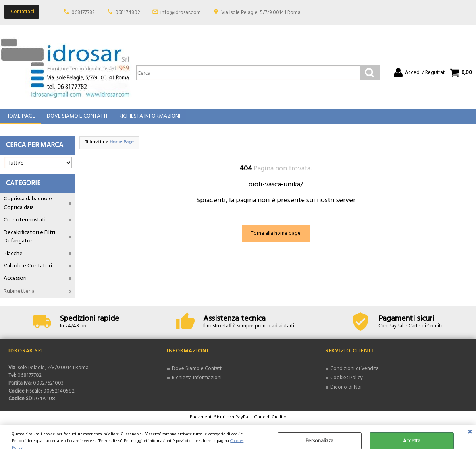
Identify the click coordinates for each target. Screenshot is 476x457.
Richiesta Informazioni (149, 119)
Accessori (15, 283)
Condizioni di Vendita (355, 373)
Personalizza (320, 441)
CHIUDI (470, 433)
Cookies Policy (347, 382)
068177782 (83, 13)
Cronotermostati (25, 224)
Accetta (412, 441)
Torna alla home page (276, 237)
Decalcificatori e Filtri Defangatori (29, 241)
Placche (13, 258)
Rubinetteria (19, 295)
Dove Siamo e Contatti (77, 119)
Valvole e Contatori (28, 270)
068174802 (128, 13)
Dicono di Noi (346, 391)
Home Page (20, 119)
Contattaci (22, 12)
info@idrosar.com (181, 13)
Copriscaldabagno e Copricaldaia (28, 207)
